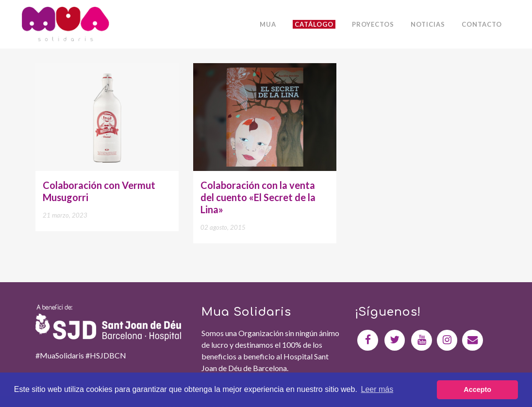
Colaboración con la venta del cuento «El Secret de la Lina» (258, 197)
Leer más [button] (377, 389)
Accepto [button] (477, 390)
